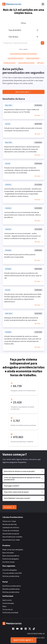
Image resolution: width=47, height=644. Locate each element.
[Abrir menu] (43, 4)
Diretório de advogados (11, 559)
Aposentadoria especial (11, 534)
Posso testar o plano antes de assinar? (23, 492)
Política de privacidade (10, 613)
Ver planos (10, 507)
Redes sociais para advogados (13, 550)
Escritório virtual (8, 562)
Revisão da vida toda (10, 524)
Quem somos (7, 600)
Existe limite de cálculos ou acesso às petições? (23, 471)
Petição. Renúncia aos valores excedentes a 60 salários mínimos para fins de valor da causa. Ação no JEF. (23, 276)
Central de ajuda (8, 603)
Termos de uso (8, 610)
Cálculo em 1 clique (9, 521)
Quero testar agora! (23, 640)
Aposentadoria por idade (11, 540)
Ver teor (39, 115)
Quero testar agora (23, 92)
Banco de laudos (8, 553)
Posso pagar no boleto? (23, 486)
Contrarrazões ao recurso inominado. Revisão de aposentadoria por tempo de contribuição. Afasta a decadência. (23, 215)
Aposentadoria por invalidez (12, 537)
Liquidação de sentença (11, 528)
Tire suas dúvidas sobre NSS (12, 573)
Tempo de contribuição (11, 531)
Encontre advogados (10, 570)
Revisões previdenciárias (11, 589)
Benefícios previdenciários (12, 586)
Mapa (4, 606)
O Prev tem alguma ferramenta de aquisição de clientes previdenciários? (23, 479)
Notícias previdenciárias (11, 576)
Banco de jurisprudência (11, 556)
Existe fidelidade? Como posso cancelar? (23, 498)
